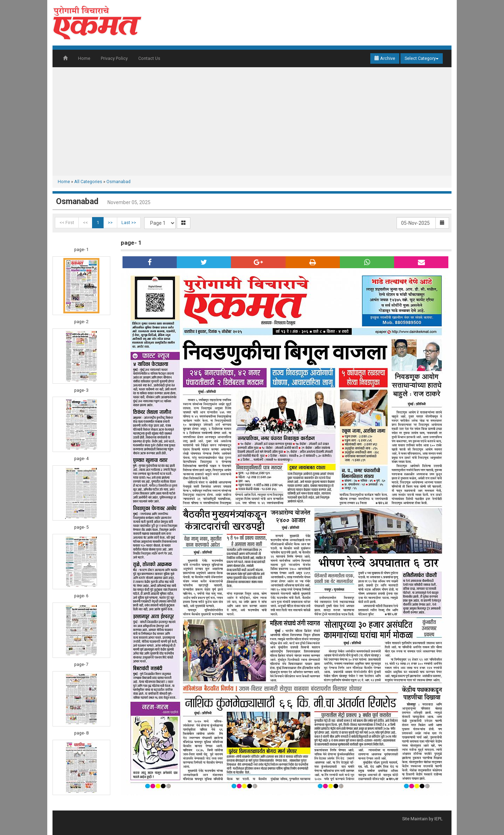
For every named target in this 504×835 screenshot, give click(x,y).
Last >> (129, 222)
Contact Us (149, 58)
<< (85, 222)
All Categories (88, 182)
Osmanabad (118, 182)
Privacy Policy (114, 58)
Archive (385, 58)
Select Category (422, 58)
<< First (67, 222)
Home (84, 58)
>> (110, 222)
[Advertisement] (252, 121)
